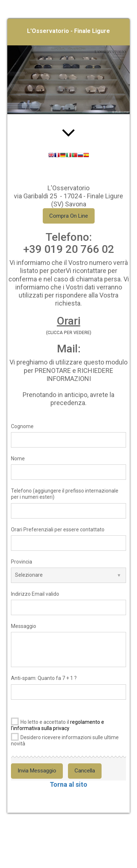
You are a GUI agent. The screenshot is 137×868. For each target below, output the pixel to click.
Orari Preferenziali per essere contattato (58, 530)
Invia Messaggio (37, 771)
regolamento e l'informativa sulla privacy (58, 725)
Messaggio (24, 626)
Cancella (85, 771)
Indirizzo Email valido (35, 594)
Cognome (22, 426)
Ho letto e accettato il (58, 724)
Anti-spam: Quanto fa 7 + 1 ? (44, 678)
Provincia (22, 562)
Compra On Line (69, 216)
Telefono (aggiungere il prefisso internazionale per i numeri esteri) (65, 494)
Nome (18, 459)
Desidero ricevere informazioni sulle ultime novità (65, 739)
